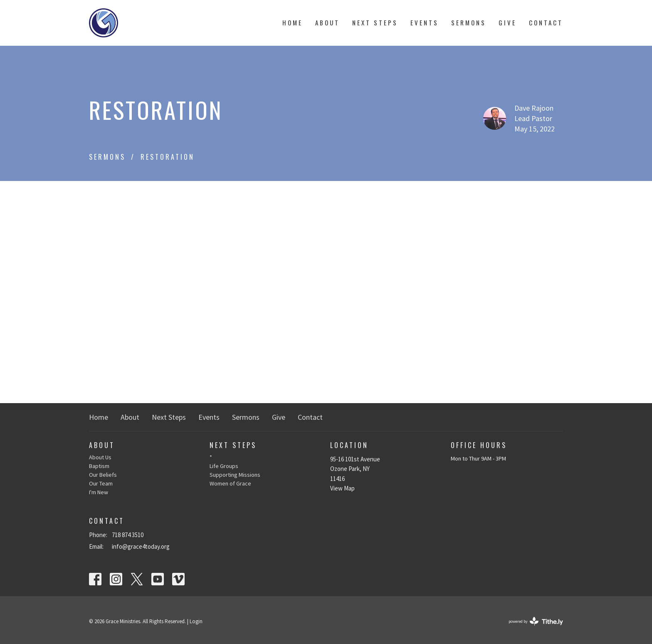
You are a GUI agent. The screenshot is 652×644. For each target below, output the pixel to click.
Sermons (469, 22)
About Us (100, 457)
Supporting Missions (235, 475)
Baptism (99, 466)
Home (293, 22)
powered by (536, 621)
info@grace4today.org (141, 546)
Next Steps (375, 22)
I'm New (99, 492)
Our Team (101, 483)
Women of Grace (230, 483)
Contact (546, 22)
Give (508, 22)
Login (196, 621)
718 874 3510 (128, 535)
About (327, 22)
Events (425, 22)
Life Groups (224, 466)
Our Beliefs (103, 475)
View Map (342, 488)
